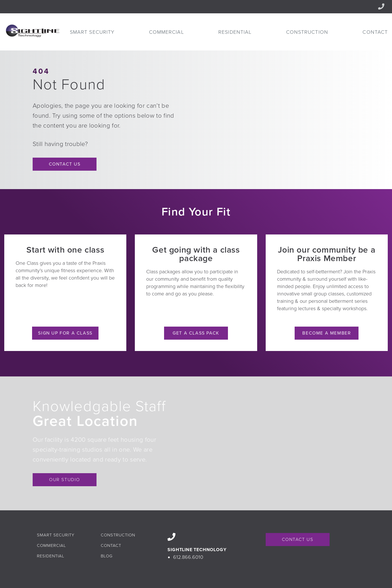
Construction (307, 32)
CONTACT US (298, 540)
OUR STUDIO (65, 480)
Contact (375, 32)
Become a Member (327, 333)
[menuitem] (92, 32)
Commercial (166, 32)
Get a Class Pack (196, 333)
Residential (235, 32)
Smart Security (92, 32)
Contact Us (65, 164)
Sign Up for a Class (65, 333)
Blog (107, 556)
